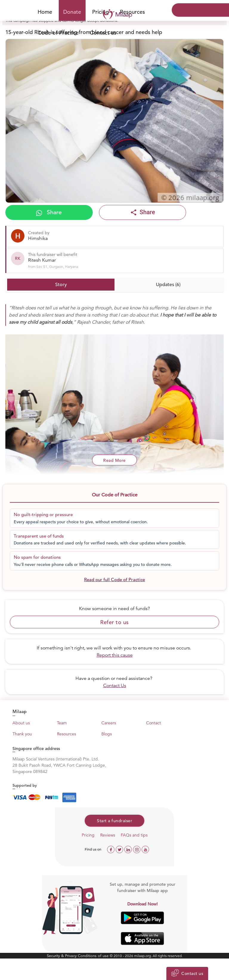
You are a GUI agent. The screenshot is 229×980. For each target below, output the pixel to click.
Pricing (88, 835)
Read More (114, 460)
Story (61, 285)
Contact (154, 723)
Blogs (107, 734)
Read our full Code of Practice (114, 579)
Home (45, 12)
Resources (132, 12)
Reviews (108, 835)
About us (21, 723)
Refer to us (114, 622)
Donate (72, 12)
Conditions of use (94, 956)
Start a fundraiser (114, 821)
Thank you (22, 734)
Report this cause (115, 655)
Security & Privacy (62, 956)
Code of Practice (58, 33)
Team (62, 723)
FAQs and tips (134, 835)
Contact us (103, 33)
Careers (109, 723)
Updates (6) (168, 285)
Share (49, 212)
